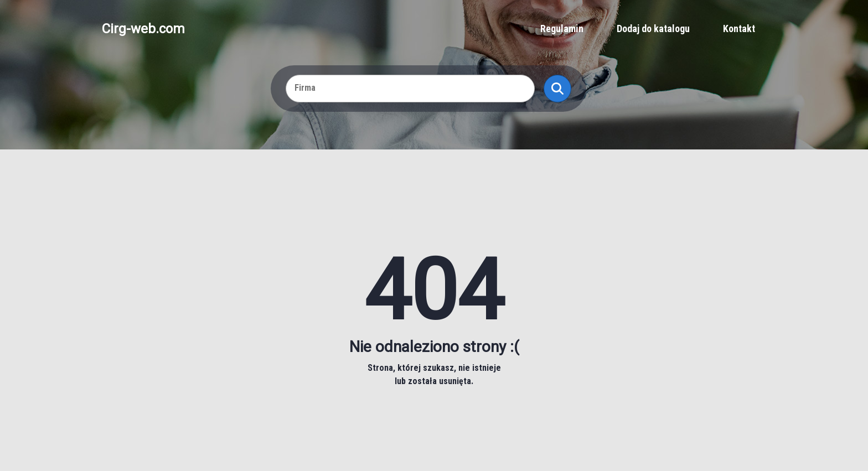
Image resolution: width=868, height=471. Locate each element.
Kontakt (739, 29)
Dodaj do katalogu (653, 29)
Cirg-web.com (143, 29)
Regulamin (562, 29)
